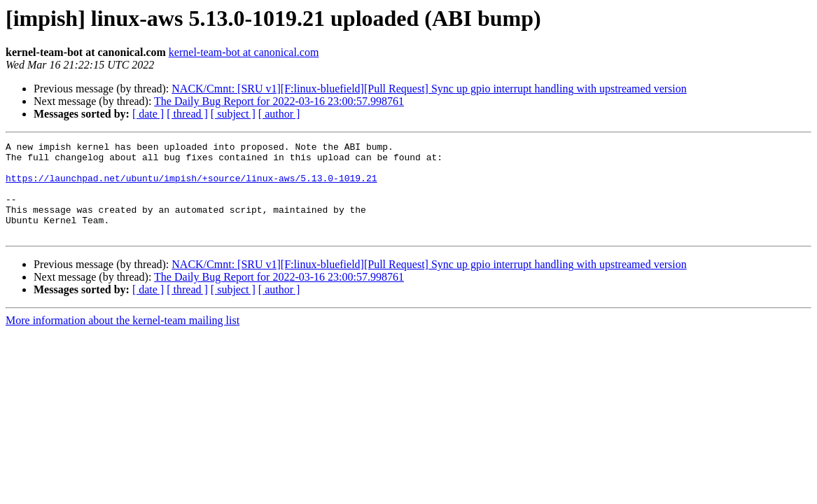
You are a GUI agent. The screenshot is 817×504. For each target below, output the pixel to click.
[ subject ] (233, 114)
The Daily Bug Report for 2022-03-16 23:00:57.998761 (279, 101)
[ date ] (148, 114)
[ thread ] (187, 114)
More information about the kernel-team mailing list (123, 339)
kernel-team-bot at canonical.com (244, 52)
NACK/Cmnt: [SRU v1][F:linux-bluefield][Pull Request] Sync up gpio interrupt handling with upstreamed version (429, 89)
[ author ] (279, 114)
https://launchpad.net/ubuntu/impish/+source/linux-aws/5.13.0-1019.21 (191, 186)
